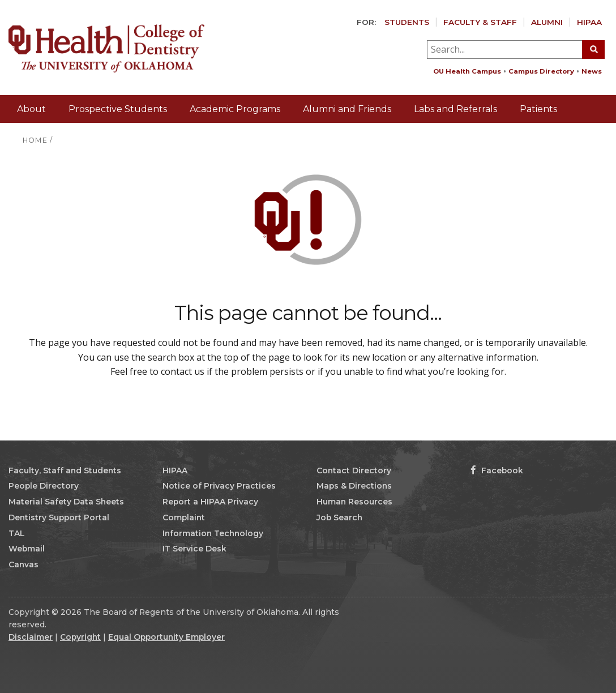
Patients (538, 109)
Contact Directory (354, 470)
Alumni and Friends (347, 109)
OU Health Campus (467, 71)
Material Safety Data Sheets (66, 502)
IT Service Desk (194, 549)
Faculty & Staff (480, 22)
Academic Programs (235, 109)
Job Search (339, 517)
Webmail (27, 549)
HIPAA (589, 22)
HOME (35, 140)
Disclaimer (31, 637)
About (31, 109)
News (592, 71)
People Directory (44, 486)
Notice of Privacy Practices (219, 486)
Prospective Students (118, 109)
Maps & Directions (354, 486)
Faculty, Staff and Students (65, 470)
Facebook (497, 470)
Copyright (80, 637)
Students (407, 22)
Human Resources (354, 502)
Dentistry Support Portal (59, 517)
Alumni (547, 22)
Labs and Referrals (455, 109)
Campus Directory (541, 71)
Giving (589, 136)
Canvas (23, 564)
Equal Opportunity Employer (166, 637)
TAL (17, 533)
